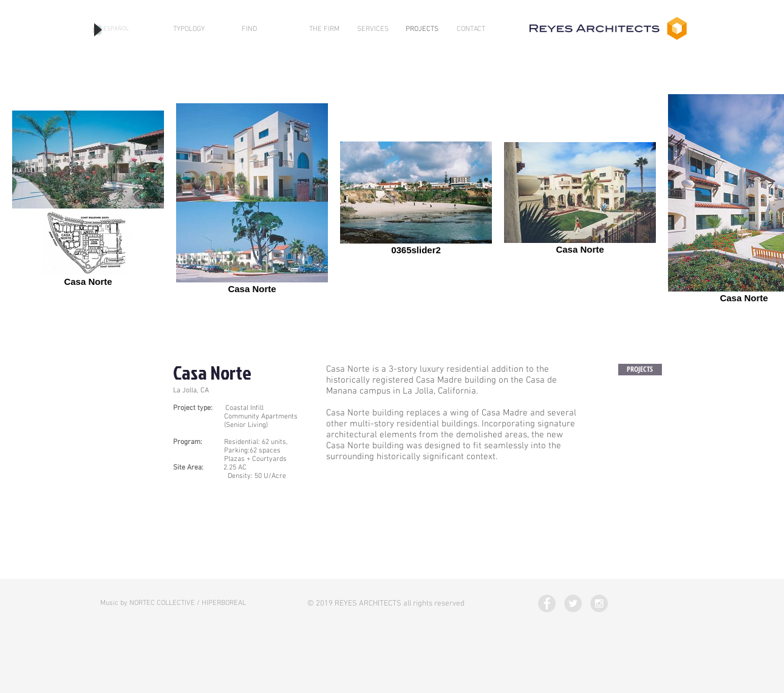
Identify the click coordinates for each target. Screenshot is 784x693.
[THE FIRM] (324, 29)
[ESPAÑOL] (116, 29)
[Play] (97, 29)
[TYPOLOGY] (189, 29)
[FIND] (249, 29)
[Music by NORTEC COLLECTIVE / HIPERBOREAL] (173, 603)
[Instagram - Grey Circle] (599, 603)
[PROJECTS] (422, 29)
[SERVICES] (373, 29)
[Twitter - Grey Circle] (573, 603)
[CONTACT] (471, 29)
